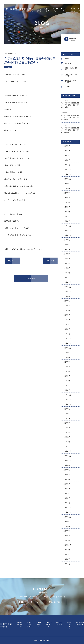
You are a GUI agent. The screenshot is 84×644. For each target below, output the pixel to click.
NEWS (67, 59)
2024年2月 (66, 273)
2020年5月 (66, 484)
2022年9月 (66, 353)
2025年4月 (66, 207)
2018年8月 (66, 554)
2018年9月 (66, 550)
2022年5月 (66, 371)
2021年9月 (66, 409)
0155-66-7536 (55, 602)
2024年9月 (66, 240)
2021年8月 (66, 414)
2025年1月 (66, 221)
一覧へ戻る (31, 278)
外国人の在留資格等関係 (71, 75)
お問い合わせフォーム (29, 602)
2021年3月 (66, 437)
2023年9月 (66, 296)
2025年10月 (67, 179)
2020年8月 (66, 470)
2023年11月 (67, 287)
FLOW (39, 10)
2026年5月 (66, 146)
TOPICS (55, 10)
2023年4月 (66, 320)
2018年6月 (66, 564)
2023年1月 (66, 334)
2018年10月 (67, 545)
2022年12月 (67, 338)
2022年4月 (66, 376)
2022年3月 (66, 381)
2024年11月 (67, 230)
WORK (47, 10)
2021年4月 (66, 432)
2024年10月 (67, 235)
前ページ (12, 261)
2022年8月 (66, 357)
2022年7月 (66, 362)
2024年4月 (66, 263)
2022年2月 (66, 385)
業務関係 (68, 63)
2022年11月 (67, 343)
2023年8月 (66, 301)
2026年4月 (66, 151)
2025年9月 (66, 184)
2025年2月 (66, 216)
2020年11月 (67, 456)
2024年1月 (66, 277)
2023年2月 (66, 329)
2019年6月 (66, 536)
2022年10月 (67, 348)
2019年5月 (66, 540)
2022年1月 (66, 390)
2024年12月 (67, 226)
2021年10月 (67, 404)
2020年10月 (67, 460)
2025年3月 (66, 212)
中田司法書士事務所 (16, 9)
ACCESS (64, 9)
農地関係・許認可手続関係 (71, 81)
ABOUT (31, 10)
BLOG (73, 11)
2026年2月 (66, 160)
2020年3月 (66, 493)
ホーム (10, 41)
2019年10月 (67, 517)
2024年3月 (66, 268)
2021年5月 (66, 428)
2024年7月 (66, 249)
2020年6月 (66, 479)
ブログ (16, 41)
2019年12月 (67, 507)
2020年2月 (66, 498)
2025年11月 (67, 174)
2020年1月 (66, 503)
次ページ (50, 261)
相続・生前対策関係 (71, 69)
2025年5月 (66, 202)
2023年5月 (66, 315)
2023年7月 (66, 306)
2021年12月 (67, 395)
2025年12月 (67, 169)
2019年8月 (66, 526)
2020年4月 (66, 489)
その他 (67, 87)
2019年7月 (66, 531)
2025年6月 (66, 198)
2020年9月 (66, 465)
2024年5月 (66, 259)
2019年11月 (67, 512)
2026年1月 (66, 165)
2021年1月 (66, 446)
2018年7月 (66, 559)
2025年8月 (66, 188)
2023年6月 (66, 310)
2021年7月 (66, 418)
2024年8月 (66, 245)
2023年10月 (67, 291)
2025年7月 (66, 193)
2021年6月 (66, 423)
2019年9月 (66, 522)
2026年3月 (66, 155)
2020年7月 (66, 475)
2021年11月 (67, 399)
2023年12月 (67, 282)
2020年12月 (67, 451)
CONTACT (80, 625)
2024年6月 (66, 254)
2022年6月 (66, 367)
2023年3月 (66, 324)
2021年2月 (66, 442)
